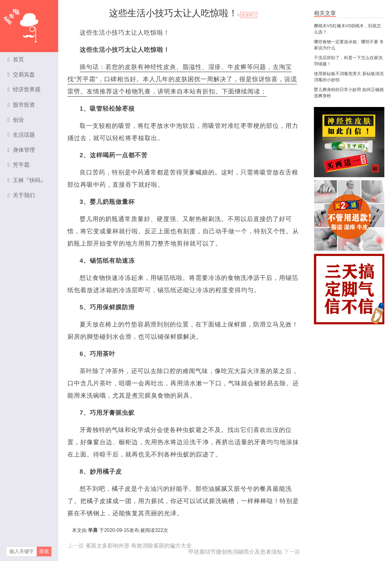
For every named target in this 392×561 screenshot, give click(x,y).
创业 (16, 120)
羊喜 (93, 530)
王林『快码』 (27, 180)
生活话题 (21, 135)
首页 (16, 59)
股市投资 (21, 105)
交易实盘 (21, 74)
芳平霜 (19, 165)
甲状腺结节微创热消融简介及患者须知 (235, 552)
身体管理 (21, 150)
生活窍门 (249, 15)
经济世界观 (24, 90)
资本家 (29, 23)
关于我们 (21, 195)
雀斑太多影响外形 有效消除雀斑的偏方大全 (139, 546)
